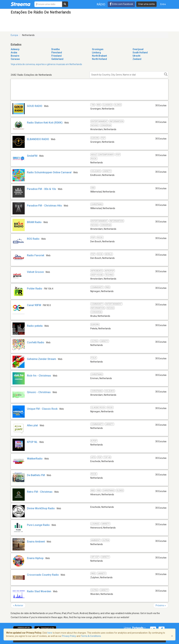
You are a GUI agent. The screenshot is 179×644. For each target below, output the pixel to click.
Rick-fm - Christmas (39, 376)
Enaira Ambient (36, 542)
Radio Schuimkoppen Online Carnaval (49, 172)
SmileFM (32, 156)
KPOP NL (32, 442)
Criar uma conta (146, 4)
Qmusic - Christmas (39, 392)
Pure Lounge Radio (38, 525)
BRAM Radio (34, 222)
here (50, 633)
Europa (14, 35)
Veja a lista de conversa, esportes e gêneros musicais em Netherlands (46, 64)
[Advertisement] (89, 100)
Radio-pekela (35, 326)
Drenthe (55, 49)
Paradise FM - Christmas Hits (44, 206)
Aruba (14, 53)
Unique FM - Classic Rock (42, 409)
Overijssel (138, 49)
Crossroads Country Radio (43, 575)
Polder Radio (35, 289)
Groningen (98, 49)
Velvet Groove (35, 272)
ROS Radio (33, 239)
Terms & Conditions (91, 636)
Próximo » (161, 605)
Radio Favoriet (36, 255)
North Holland (99, 59)
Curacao (15, 59)
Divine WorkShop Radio (41, 508)
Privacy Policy (69, 636)
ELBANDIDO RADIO (38, 139)
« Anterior (18, 605)
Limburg (96, 53)
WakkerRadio (35, 459)
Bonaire (15, 56)
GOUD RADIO (35, 106)
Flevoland (57, 53)
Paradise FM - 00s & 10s (42, 189)
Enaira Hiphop (35, 558)
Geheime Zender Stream (42, 359)
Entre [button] (163, 4)
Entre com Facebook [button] (121, 4)
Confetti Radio (36, 342)
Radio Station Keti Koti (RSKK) (45, 123)
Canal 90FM (34, 305)
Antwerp (15, 49)
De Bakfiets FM (36, 475)
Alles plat (32, 425)
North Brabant (99, 56)
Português (139, 628)
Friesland (56, 56)
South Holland (140, 53)
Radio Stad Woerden (39, 591)
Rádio (101, 4)
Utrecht (136, 56)
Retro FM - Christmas (40, 492)
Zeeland (137, 59)
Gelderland (57, 59)
